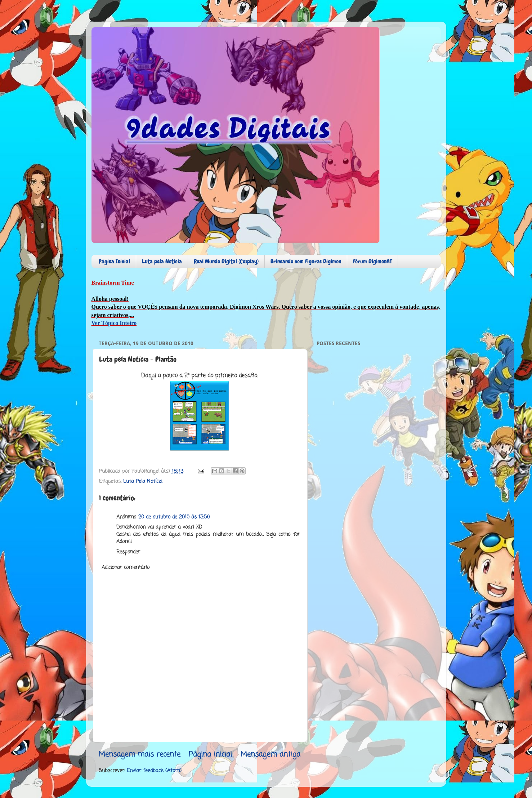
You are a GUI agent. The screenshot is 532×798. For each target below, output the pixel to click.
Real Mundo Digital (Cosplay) (226, 261)
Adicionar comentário (126, 567)
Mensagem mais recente (140, 755)
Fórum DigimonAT (372, 261)
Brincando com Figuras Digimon (306, 261)
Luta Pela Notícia (143, 481)
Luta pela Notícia (162, 261)
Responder (128, 552)
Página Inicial (114, 261)
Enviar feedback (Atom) (154, 771)
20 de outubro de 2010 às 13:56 (174, 517)
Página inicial (210, 755)
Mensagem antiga (271, 755)
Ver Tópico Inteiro (114, 323)
